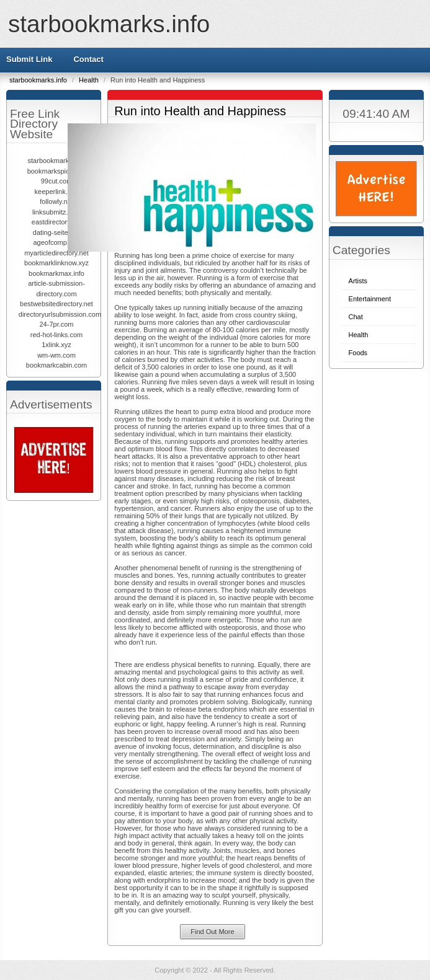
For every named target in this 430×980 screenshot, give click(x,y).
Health (90, 80)
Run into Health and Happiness (200, 111)
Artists (358, 281)
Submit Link (29, 59)
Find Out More (212, 932)
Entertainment (370, 299)
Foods (358, 353)
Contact (88, 59)
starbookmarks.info (109, 24)
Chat (356, 317)
